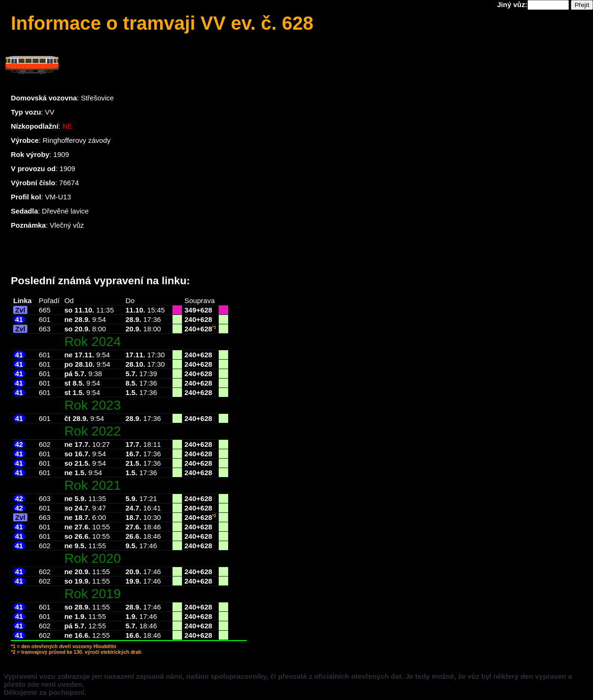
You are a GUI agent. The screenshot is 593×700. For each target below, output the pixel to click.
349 (190, 310)
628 (206, 310)
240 (190, 319)
